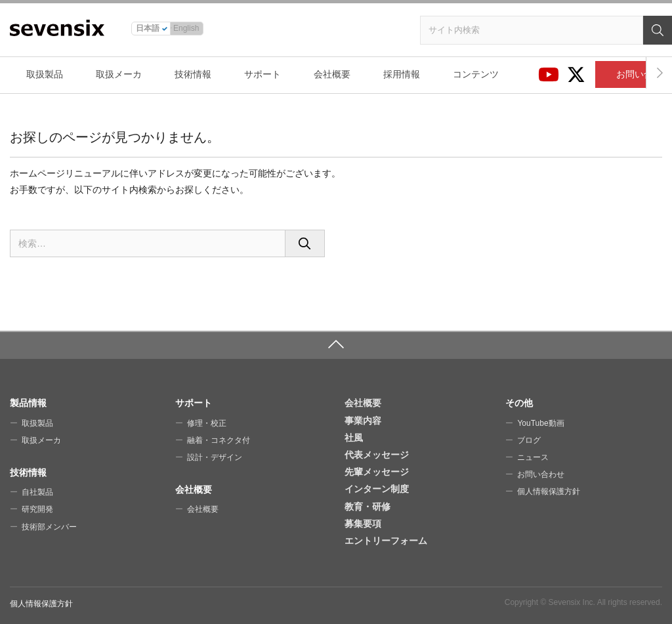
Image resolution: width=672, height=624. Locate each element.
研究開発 (37, 509)
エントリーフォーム (386, 541)
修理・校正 (207, 423)
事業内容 (363, 421)
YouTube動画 (540, 423)
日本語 (148, 28)
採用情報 (402, 74)
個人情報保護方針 (549, 491)
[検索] (658, 30)
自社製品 (37, 492)
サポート (262, 74)
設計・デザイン (215, 457)
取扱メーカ (119, 74)
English (186, 28)
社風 (354, 438)
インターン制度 (377, 489)
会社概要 (332, 74)
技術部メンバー (49, 527)
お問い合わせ (541, 474)
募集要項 (363, 524)
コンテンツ (476, 74)
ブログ (529, 440)
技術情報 (193, 74)
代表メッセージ (377, 455)
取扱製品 (45, 74)
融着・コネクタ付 (219, 440)
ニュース (533, 457)
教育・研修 (367, 507)
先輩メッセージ (377, 472)
